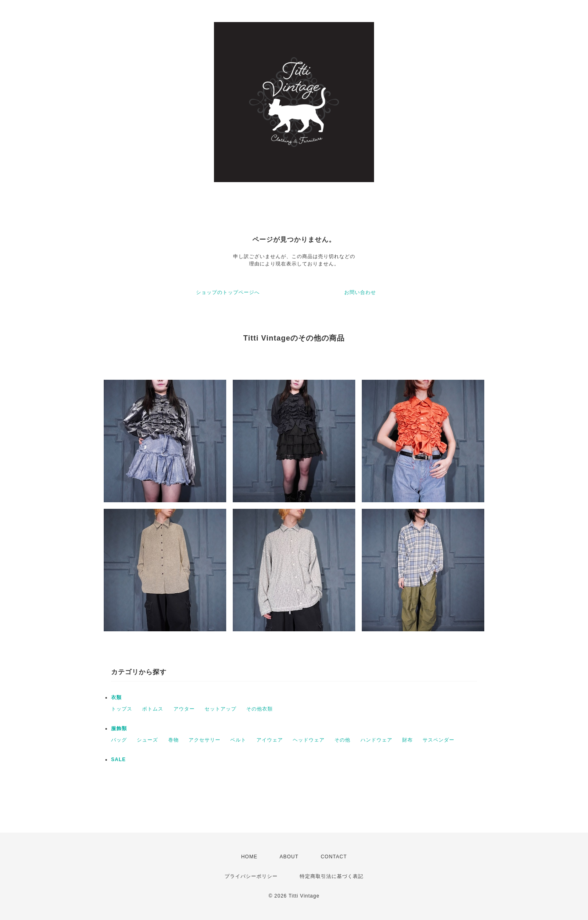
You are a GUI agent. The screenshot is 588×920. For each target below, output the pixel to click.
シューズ (147, 740)
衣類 (116, 697)
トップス (122, 709)
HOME (249, 857)
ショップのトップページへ (228, 292)
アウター (184, 709)
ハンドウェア (376, 740)
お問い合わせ (360, 292)
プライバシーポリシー (251, 876)
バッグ (119, 740)
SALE (118, 760)
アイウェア (270, 740)
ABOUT (289, 857)
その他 (342, 740)
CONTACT (334, 857)
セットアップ (220, 709)
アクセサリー (205, 740)
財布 (408, 740)
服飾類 (119, 728)
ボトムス (153, 709)
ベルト (238, 740)
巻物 (174, 740)
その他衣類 (259, 709)
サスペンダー (439, 740)
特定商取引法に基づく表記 (332, 876)
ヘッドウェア (309, 740)
